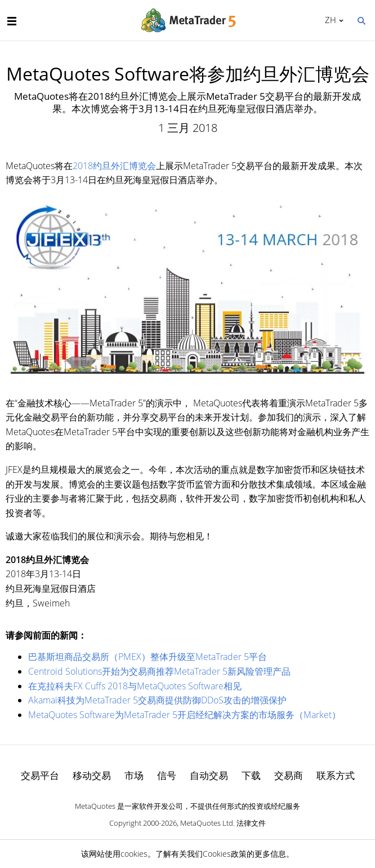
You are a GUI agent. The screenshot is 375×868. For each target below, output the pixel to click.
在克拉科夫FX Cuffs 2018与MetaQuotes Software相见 (135, 686)
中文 (329, 20)
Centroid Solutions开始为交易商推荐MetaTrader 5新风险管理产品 (159, 671)
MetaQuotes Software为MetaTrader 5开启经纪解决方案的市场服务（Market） (184, 715)
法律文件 (251, 823)
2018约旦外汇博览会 (114, 166)
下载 (251, 775)
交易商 (289, 775)
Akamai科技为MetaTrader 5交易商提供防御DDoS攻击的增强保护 (157, 700)
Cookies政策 (225, 854)
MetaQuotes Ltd (207, 823)
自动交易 (209, 775)
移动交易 (92, 775)
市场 (134, 775)
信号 (167, 775)
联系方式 (336, 775)
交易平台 (40, 775)
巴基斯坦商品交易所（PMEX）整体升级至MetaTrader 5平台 (148, 657)
